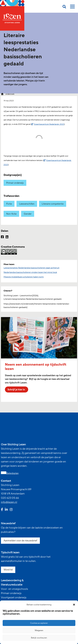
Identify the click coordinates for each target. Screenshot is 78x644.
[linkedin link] (6, 510)
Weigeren (39, 630)
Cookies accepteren (39, 623)
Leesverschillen (27, 204)
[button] (74, 605)
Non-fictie (11, 214)
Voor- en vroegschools (14, 589)
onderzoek (10, 94)
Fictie (9, 204)
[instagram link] (11, 510)
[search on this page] (64, 7)
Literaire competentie (53, 204)
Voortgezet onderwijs (14, 598)
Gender (28, 214)
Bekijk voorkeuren (39, 638)
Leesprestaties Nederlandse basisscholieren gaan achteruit (31, 268)
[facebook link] (2, 510)
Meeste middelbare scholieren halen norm (24, 277)
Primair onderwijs (15, 183)
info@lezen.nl (9, 502)
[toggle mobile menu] (72, 7)
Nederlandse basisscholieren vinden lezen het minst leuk (30, 272)
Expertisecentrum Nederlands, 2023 (49, 124)
